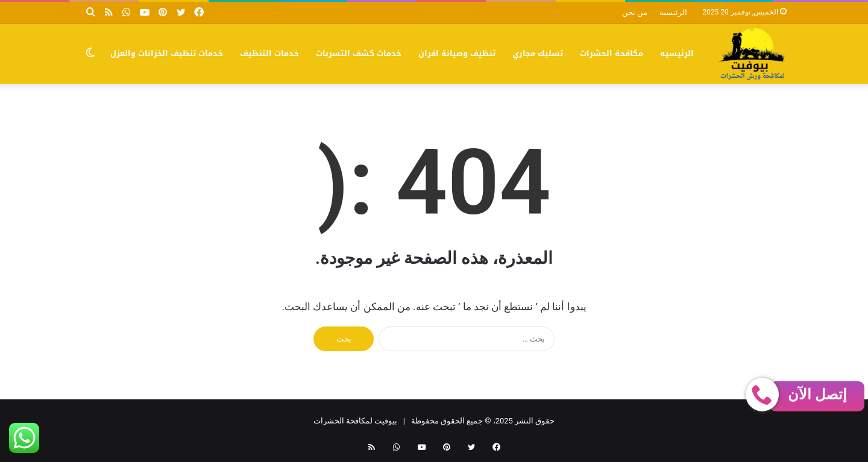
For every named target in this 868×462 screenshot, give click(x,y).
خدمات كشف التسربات (359, 53)
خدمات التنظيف (269, 53)
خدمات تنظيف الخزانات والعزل (167, 53)
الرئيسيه (673, 12)
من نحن (635, 12)
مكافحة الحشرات (612, 53)
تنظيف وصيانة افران (457, 53)
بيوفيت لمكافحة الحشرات (355, 421)
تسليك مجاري (538, 53)
